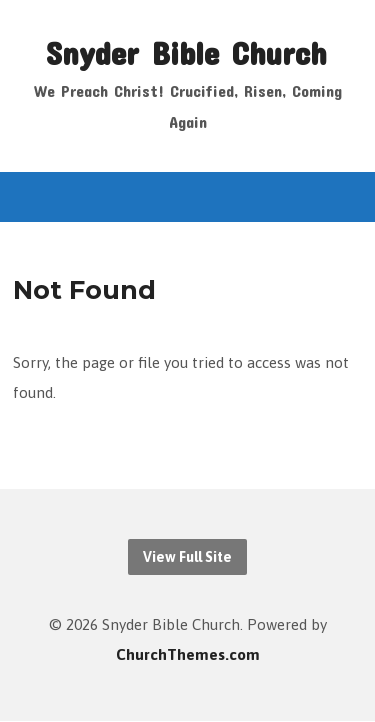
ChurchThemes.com (188, 654)
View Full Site (187, 557)
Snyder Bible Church (186, 52)
